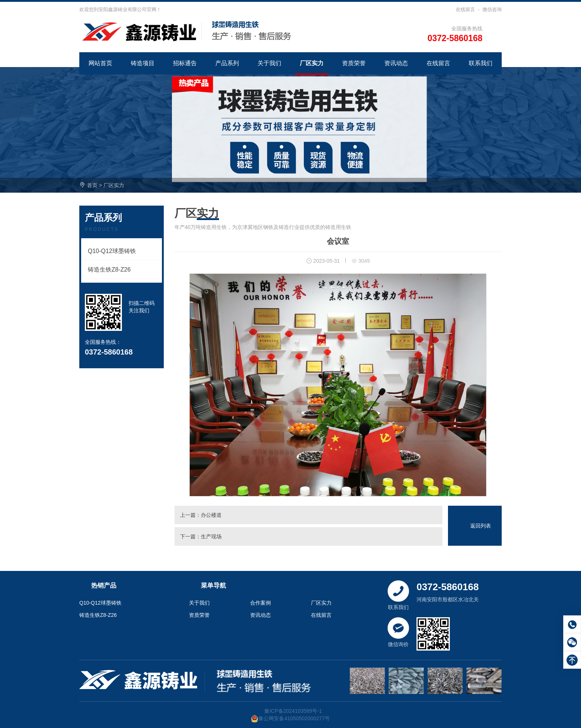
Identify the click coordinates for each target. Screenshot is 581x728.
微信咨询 (492, 9)
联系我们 (481, 63)
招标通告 (185, 63)
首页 (92, 185)
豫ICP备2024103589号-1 (293, 711)
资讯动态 (396, 63)
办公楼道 (211, 515)
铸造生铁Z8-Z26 (109, 270)
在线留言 (465, 9)
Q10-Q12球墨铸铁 (112, 251)
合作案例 (260, 603)
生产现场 (211, 536)
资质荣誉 (354, 63)
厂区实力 (312, 63)
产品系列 (227, 63)
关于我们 (269, 63)
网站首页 (100, 63)
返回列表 (481, 526)
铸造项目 (143, 63)
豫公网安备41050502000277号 (290, 718)
